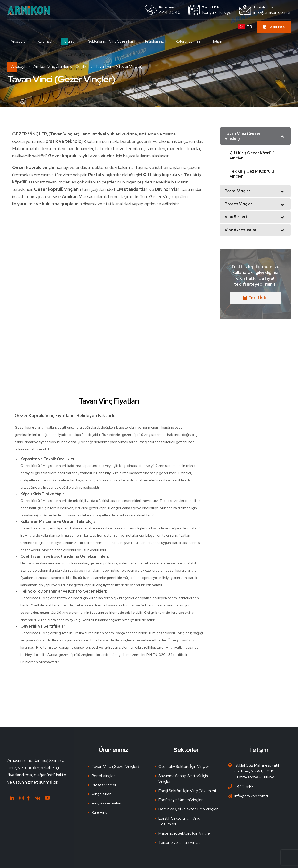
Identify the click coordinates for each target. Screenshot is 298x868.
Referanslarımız (191, 41)
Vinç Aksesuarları (106, 803)
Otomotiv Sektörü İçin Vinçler (184, 767)
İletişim (220, 41)
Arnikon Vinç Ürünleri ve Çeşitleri (62, 67)
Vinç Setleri (102, 794)
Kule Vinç (100, 812)
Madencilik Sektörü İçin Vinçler (185, 833)
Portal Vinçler (103, 776)
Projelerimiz (157, 41)
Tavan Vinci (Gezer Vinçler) (115, 767)
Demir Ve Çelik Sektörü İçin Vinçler (188, 809)
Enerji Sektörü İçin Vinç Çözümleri (187, 791)
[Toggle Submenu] (282, 136)
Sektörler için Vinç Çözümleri (113, 41)
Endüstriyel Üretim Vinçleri (181, 800)
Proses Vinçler (104, 785)
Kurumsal (48, 41)
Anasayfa (21, 41)
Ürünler (73, 41)
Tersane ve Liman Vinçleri (181, 842)
